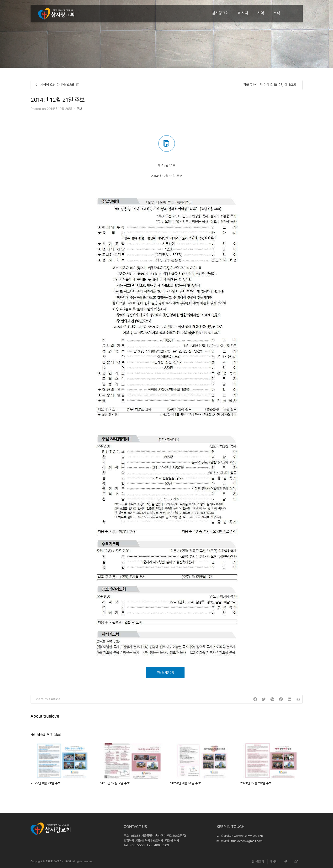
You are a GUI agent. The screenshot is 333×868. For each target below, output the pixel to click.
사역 (261, 13)
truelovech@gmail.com (247, 841)
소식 (277, 13)
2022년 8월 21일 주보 (46, 783)
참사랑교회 (220, 13)
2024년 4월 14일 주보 (186, 783)
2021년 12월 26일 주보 (256, 783)
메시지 (243, 13)
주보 (79, 109)
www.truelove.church (248, 836)
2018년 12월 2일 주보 (115, 783)
